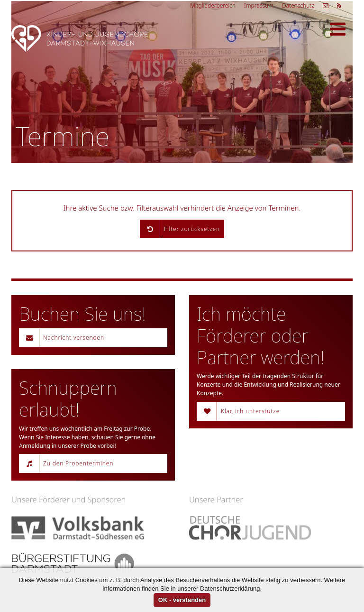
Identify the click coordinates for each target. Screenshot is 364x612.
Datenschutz (298, 5)
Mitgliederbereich (213, 5)
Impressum (259, 5)
